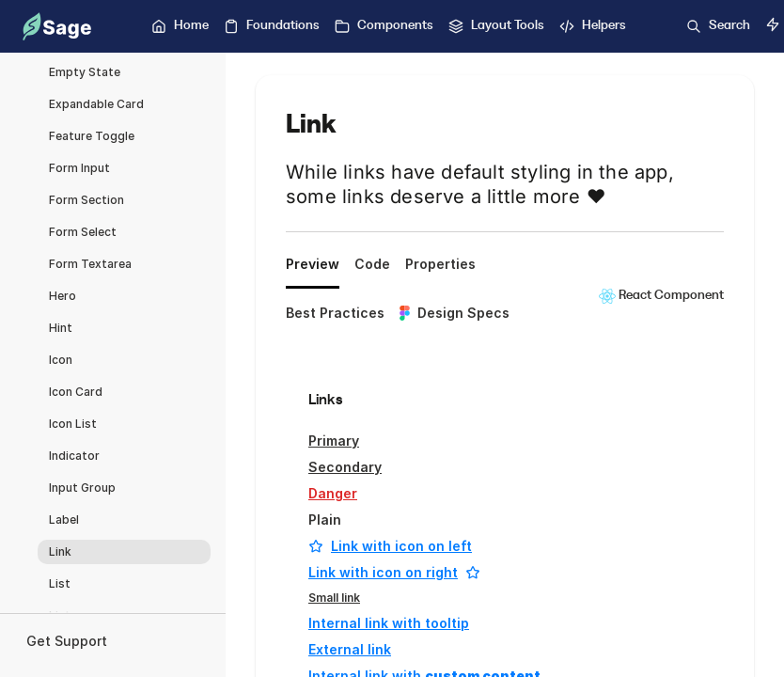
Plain (325, 520)
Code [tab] (372, 264)
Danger (333, 493)
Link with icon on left (390, 546)
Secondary (345, 467)
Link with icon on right (394, 572)
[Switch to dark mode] (773, 24)
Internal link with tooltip (389, 623)
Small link (334, 598)
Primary (334, 441)
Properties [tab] (440, 264)
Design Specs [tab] (455, 313)
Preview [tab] (313, 264)
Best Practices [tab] (335, 313)
